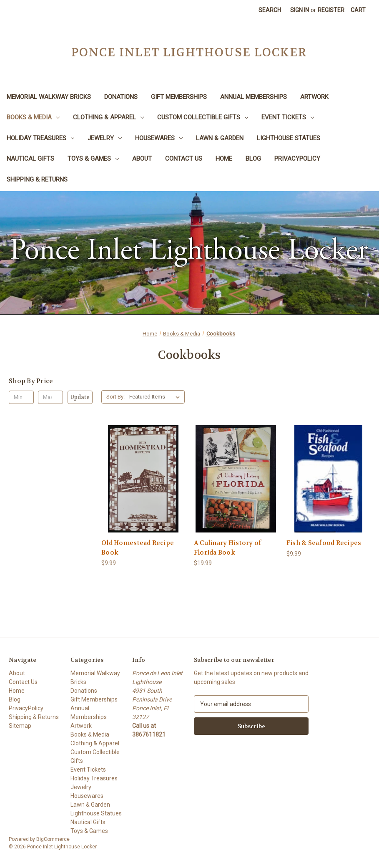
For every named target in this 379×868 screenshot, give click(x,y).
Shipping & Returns (37, 179)
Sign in (300, 10)
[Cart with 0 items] (358, 10)
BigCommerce (53, 839)
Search (270, 10)
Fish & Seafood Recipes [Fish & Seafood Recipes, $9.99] (324, 543)
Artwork (314, 97)
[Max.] (50, 397)
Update (80, 397)
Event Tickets (288, 117)
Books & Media (33, 117)
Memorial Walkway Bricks (49, 97)
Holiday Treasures (40, 138)
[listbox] (156, 397)
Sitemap (20, 726)
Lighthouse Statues (289, 138)
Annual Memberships (254, 97)
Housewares (159, 138)
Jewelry (105, 138)
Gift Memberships (179, 97)
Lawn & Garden (220, 138)
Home (224, 159)
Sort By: (115, 397)
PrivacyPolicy (297, 159)
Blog (253, 159)
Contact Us (184, 159)
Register (331, 10)
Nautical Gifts (30, 159)
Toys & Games (93, 159)
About (142, 159)
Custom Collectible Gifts (203, 117)
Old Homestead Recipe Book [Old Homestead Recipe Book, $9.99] (138, 548)
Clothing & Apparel (108, 117)
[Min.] (21, 397)
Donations (121, 97)
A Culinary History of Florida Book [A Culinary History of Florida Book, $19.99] (228, 548)
